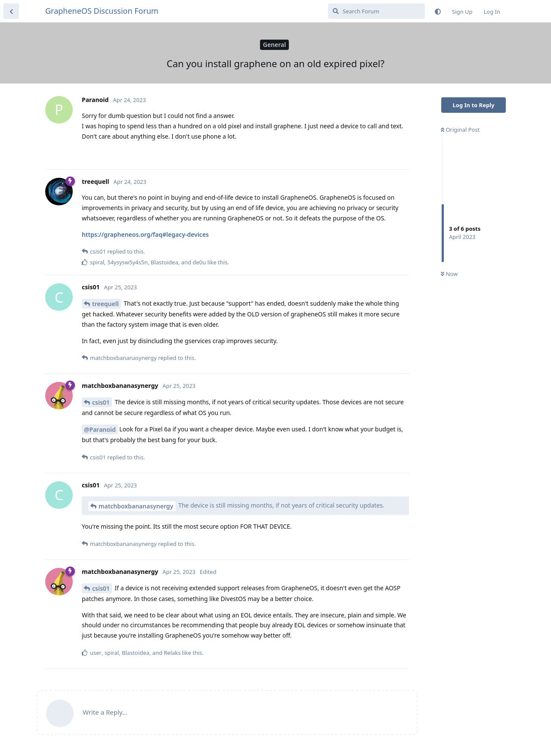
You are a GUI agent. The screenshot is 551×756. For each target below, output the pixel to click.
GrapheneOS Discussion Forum (102, 11)
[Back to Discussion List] (11, 11)
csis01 (101, 402)
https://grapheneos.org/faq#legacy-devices (145, 234)
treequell (105, 304)
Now (449, 274)
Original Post (460, 130)
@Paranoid (100, 429)
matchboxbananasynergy (136, 506)
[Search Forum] (376, 11)
